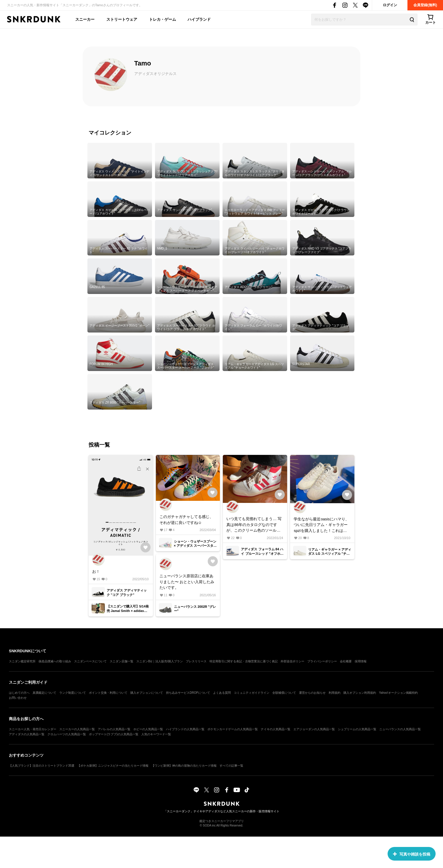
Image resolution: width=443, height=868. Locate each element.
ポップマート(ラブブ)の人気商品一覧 (114, 734)
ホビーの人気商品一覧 (148, 729)
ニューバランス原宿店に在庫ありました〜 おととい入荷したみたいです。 (187, 582)
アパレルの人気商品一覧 (114, 729)
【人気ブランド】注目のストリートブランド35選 (42, 766)
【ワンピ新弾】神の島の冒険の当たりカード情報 (184, 766)
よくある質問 (222, 693)
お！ (96, 572)
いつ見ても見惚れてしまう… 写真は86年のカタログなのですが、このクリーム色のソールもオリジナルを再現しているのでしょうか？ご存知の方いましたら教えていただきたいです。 (254, 525)
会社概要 (346, 661)
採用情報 (361, 661)
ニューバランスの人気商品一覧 (400, 729)
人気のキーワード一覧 (156, 734)
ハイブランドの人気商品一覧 (185, 729)
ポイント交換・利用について (108, 693)
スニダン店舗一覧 (121, 661)
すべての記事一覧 (231, 766)
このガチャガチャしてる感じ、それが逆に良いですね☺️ (186, 520)
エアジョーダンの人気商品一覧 (314, 729)
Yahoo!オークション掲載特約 (398, 693)
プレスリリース (196, 661)
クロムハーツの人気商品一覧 (67, 734)
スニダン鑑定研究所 (22, 661)
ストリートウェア (122, 19)
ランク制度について (73, 693)
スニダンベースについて (90, 661)
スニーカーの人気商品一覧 (77, 729)
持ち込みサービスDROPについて (188, 693)
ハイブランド (199, 19)
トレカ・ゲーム (163, 19)
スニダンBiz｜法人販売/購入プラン (160, 661)
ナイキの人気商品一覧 (276, 729)
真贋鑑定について (44, 693)
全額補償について (284, 693)
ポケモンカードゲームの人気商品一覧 (233, 729)
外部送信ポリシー (292, 661)
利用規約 (335, 693)
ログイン (390, 5)
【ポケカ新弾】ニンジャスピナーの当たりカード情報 (113, 766)
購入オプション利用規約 (360, 693)
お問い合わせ (18, 698)
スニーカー (85, 19)
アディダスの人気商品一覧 (27, 734)
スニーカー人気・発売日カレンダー (33, 729)
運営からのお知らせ (312, 693)
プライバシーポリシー (322, 661)
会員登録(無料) (425, 5)
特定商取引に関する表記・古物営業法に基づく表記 (244, 661)
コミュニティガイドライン (252, 693)
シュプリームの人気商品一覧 (357, 729)
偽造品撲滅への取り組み (55, 661)
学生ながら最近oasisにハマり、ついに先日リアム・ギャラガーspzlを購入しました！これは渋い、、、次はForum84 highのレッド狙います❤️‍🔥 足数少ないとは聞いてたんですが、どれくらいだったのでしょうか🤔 (322, 525)
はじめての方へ (19, 693)
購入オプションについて (147, 693)
